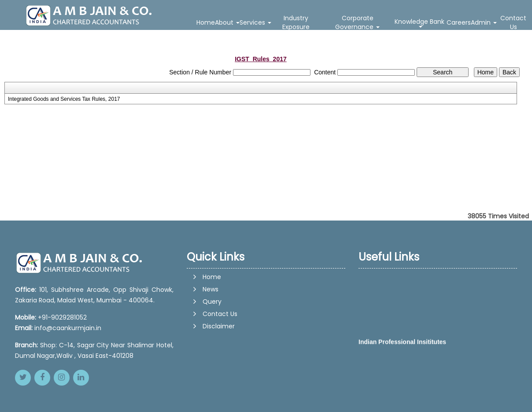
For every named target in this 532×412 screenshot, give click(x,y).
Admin (484, 22)
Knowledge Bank (420, 22)
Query (212, 302)
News (211, 289)
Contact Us (513, 22)
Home (206, 22)
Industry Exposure (296, 22)
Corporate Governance (357, 22)
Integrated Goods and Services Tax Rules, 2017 (64, 99)
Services (255, 22)
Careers (459, 22)
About (227, 22)
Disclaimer (219, 326)
